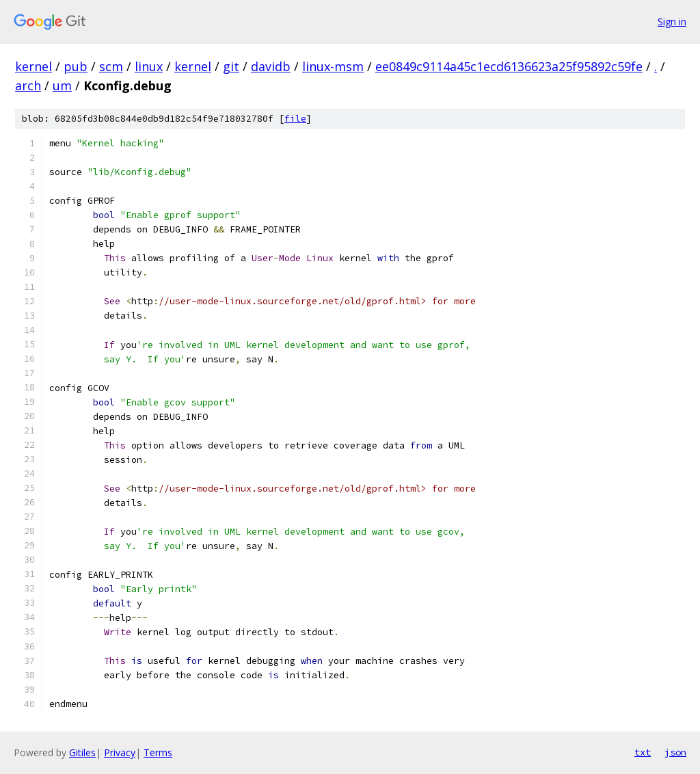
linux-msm (333, 66)
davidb (271, 66)
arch (28, 85)
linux (149, 66)
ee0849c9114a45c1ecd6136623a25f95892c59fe (509, 66)
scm (111, 66)
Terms (158, 752)
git (231, 66)
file (295, 119)
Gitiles (82, 752)
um (62, 85)
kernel (33, 66)
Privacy (120, 752)
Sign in (672, 22)
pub (76, 66)
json (675, 752)
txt (643, 752)
